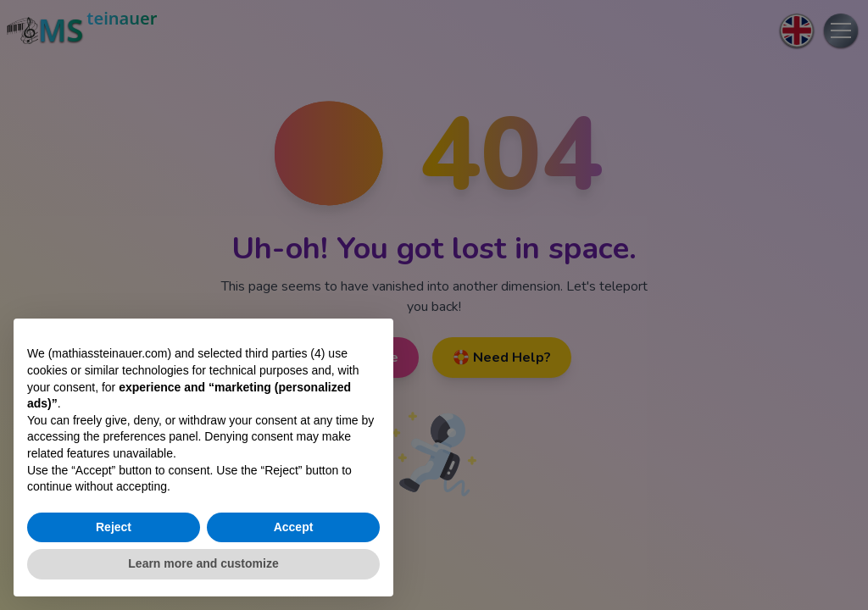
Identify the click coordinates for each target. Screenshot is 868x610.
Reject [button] (114, 527)
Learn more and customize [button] (203, 563)
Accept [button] (294, 527)
